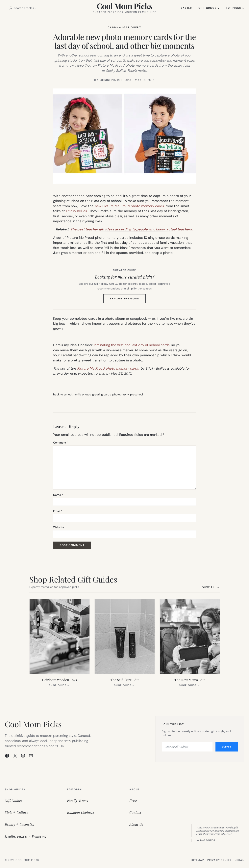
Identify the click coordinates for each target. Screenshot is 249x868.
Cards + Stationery (124, 27)
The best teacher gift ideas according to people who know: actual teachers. (132, 229)
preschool (137, 394)
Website (59, 527)
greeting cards (102, 394)
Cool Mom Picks (124, 6)
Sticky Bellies (77, 211)
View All (211, 587)
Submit (227, 747)
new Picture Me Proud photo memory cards (129, 206)
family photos (82, 394)
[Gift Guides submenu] (218, 8)
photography (121, 394)
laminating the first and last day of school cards (132, 345)
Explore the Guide (128, 300)
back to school (63, 394)
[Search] (11, 8)
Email (58, 511)
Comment (61, 443)
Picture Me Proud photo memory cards (108, 368)
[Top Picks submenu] (243, 8)
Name (58, 495)
